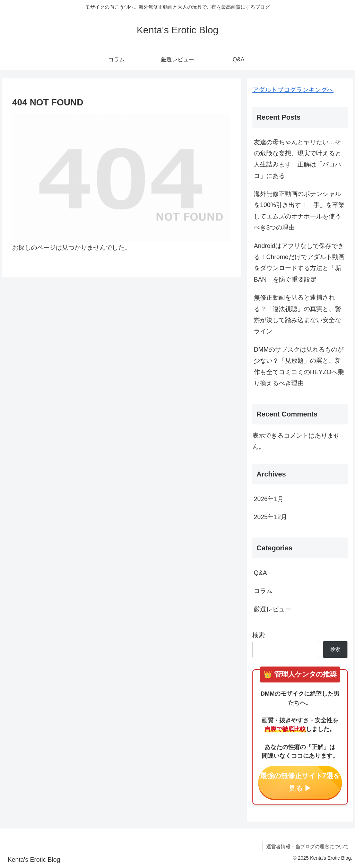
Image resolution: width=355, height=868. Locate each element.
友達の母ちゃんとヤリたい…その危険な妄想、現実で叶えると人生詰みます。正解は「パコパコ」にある (297, 159)
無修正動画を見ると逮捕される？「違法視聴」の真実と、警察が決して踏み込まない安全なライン (297, 314)
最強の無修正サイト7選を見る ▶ (300, 782)
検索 (259, 635)
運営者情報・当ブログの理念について (307, 846)
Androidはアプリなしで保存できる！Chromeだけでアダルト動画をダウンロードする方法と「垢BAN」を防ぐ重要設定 (299, 263)
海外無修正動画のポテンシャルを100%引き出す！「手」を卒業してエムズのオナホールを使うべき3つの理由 (299, 211)
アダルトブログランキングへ (293, 90)
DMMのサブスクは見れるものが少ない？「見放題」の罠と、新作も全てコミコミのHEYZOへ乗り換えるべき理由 (299, 366)
